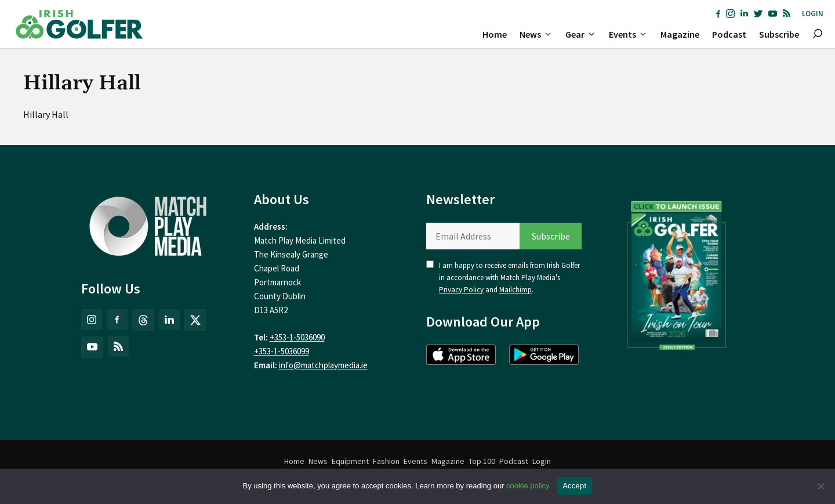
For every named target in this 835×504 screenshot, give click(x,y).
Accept (574, 486)
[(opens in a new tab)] (677, 273)
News (539, 34)
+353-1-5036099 (282, 351)
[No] (821, 486)
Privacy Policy (461, 290)
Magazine (680, 34)
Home (495, 34)
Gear (584, 34)
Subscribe (779, 34)
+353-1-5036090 (297, 337)
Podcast (729, 34)
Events (631, 34)
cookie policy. (529, 486)
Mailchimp (515, 290)
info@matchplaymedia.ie (323, 365)
